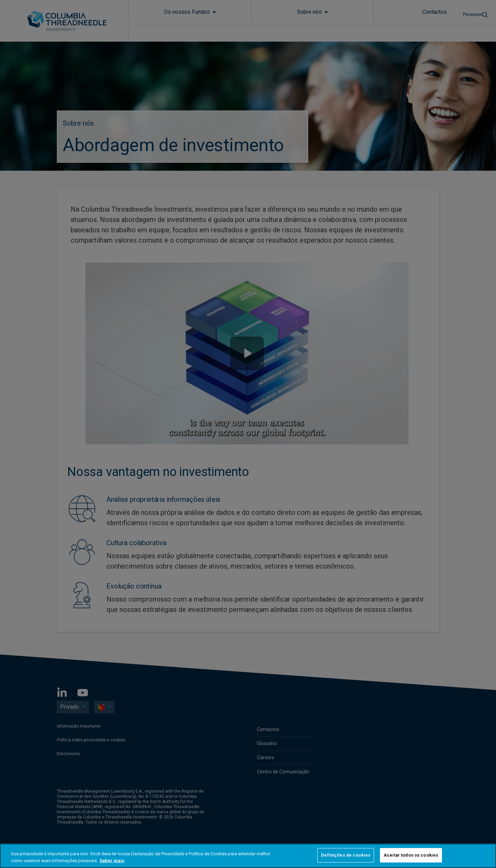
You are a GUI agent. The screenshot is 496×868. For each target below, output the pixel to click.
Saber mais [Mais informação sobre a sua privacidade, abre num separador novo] (112, 861)
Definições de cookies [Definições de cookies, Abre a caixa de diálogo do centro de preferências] (346, 855)
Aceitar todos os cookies (411, 855)
